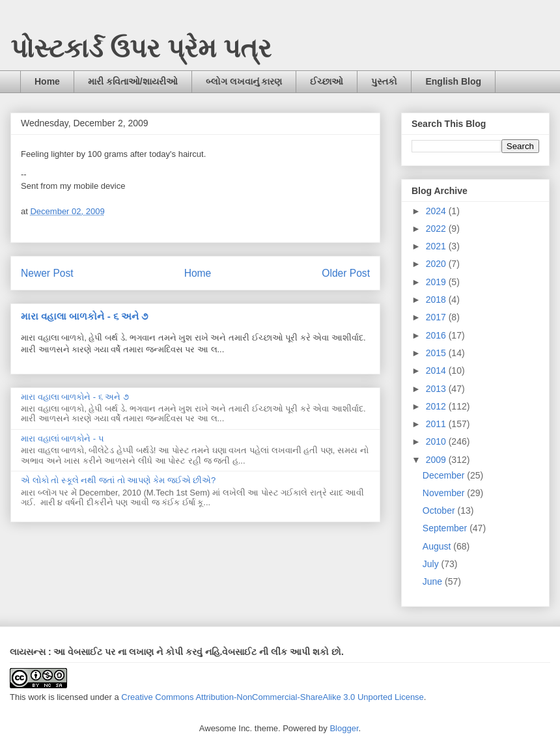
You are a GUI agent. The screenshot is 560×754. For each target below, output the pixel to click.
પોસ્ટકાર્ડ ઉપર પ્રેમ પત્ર (141, 48)
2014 (437, 370)
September (446, 528)
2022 (437, 229)
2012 (437, 406)
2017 (437, 317)
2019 (437, 282)
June (434, 581)
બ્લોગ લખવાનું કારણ (244, 81)
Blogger (344, 728)
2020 (437, 264)
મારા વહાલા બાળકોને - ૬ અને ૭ (84, 316)
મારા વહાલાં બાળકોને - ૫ (63, 439)
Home (47, 81)
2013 (437, 389)
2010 (437, 441)
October (440, 510)
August (438, 546)
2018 (437, 300)
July (432, 564)
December (445, 475)
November (445, 493)
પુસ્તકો (384, 81)
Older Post (346, 273)
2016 (437, 335)
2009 (437, 460)
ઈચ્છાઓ (327, 81)
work (37, 697)
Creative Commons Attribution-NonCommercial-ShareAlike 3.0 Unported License (273, 697)
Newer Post (47, 273)
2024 (437, 211)
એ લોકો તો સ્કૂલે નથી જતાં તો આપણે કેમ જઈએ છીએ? (118, 480)
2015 (437, 353)
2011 (437, 424)
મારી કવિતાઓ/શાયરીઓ (133, 81)
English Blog (453, 81)
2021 (437, 246)
